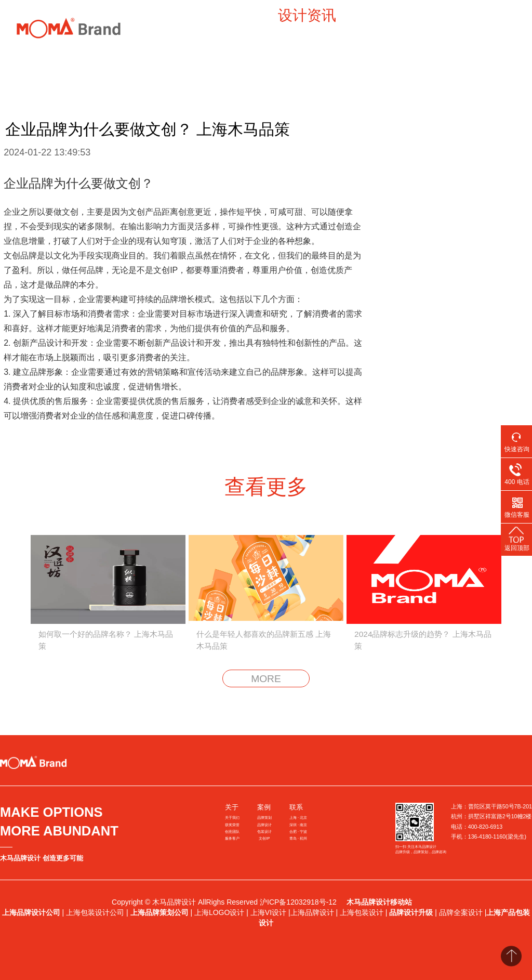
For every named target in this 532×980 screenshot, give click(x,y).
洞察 (203, 15)
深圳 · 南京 (298, 825)
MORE (266, 679)
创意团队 (232, 832)
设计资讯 (307, 15)
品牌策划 (264, 818)
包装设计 (264, 832)
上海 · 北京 (298, 818)
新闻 (248, 15)
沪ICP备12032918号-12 (299, 902)
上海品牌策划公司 (159, 912)
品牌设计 (264, 825)
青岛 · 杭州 (298, 838)
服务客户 (232, 838)
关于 (232, 807)
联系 (296, 807)
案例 (158, 15)
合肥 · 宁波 (298, 832)
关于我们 (232, 818)
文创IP (264, 838)
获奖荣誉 (232, 825)
